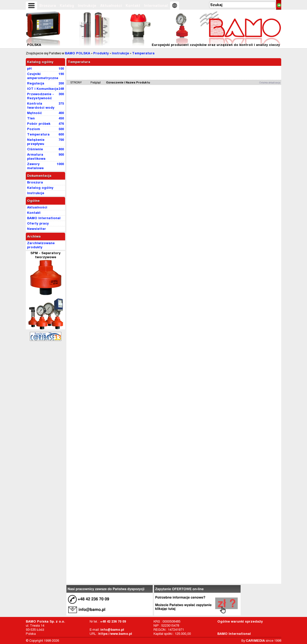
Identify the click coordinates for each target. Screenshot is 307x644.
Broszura (48, 6)
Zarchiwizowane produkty (41, 245)
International (156, 6)
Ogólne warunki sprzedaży (240, 621)
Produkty (101, 53)
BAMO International (234, 634)
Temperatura (143, 53)
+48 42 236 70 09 (113, 621)
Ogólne (33, 201)
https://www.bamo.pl (115, 634)
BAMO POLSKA (78, 53)
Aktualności (111, 6)
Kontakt (133, 6)
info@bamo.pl (112, 630)
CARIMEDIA (255, 641)
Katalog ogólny (40, 62)
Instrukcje (87, 6)
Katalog (67, 6)
